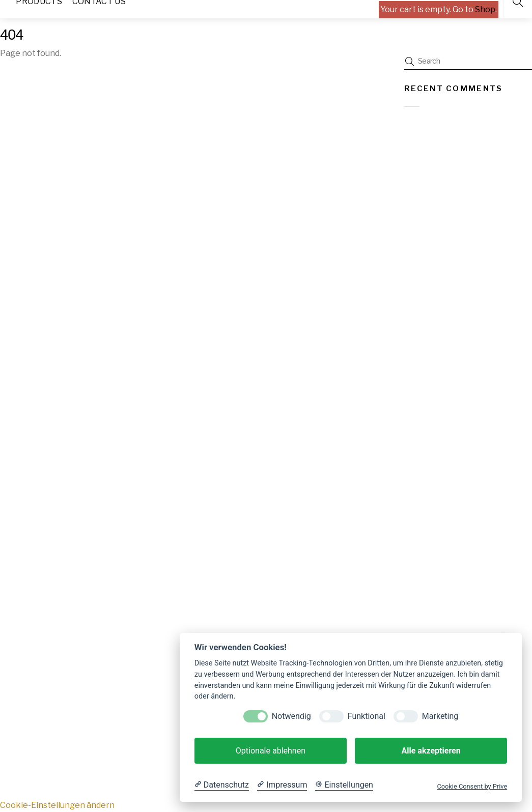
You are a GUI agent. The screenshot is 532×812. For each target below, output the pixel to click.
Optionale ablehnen (271, 751)
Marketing (440, 716)
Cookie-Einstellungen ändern (57, 805)
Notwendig (291, 716)
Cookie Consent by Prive (472, 786)
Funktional (367, 716)
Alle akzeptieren (431, 751)
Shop (485, 9)
